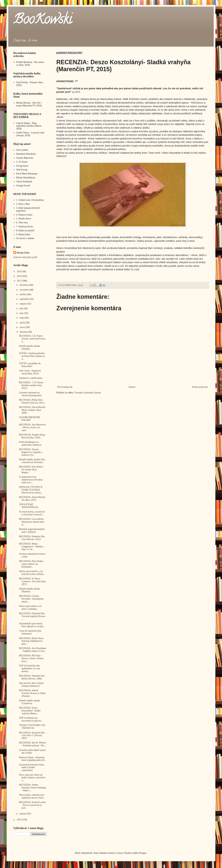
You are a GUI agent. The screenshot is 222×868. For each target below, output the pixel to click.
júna (22, 313)
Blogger (143, 853)
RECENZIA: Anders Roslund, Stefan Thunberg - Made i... (32, 788)
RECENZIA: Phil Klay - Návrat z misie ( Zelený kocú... (31, 658)
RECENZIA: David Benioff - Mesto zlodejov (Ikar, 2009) (33, 410)
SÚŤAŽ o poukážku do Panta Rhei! (30, 365)
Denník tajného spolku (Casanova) (30, 702)
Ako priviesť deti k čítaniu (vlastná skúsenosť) (31, 685)
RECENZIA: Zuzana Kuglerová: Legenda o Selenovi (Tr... (31, 452)
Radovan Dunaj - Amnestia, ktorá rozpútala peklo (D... (33, 759)
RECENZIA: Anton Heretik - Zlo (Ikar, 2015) (33, 499)
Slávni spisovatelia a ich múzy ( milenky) (30, 608)
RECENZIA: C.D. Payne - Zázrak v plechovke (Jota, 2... (32, 339)
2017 (20, 281)
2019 (20, 271)
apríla (22, 323)
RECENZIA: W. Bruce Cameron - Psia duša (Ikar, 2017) (33, 581)
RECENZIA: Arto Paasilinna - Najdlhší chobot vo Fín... (33, 650)
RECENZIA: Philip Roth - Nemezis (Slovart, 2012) (32, 401)
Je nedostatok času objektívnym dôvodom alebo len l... (31, 480)
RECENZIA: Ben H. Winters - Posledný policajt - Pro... (33, 744)
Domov (132, 387)
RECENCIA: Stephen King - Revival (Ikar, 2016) (32, 436)
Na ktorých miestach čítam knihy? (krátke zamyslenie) (31, 768)
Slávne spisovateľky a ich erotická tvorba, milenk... (32, 573)
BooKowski (43, 21)
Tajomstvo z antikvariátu (31, 378)
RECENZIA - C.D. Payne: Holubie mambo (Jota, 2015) (31, 385)
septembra (25, 299)
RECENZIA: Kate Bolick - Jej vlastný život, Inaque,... (32, 470)
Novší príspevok (65, 387)
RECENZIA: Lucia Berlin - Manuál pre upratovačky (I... (32, 522)
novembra (24, 290)
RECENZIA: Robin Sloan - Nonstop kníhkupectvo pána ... (32, 641)
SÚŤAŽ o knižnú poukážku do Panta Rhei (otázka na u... (32, 356)
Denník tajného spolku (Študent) (30, 590)
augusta (23, 304)
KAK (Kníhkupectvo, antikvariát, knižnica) (30, 443)
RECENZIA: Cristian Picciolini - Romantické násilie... (31, 599)
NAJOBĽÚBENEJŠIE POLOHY (30, 419)
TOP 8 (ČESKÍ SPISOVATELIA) (29, 506)
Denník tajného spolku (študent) (30, 347)
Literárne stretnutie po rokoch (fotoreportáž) (30, 394)
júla (22, 308)
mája (22, 318)
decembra (24, 285)
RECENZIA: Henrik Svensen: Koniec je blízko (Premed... (32, 693)
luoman (120, 853)
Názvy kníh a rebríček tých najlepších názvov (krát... (32, 796)
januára (23, 814)
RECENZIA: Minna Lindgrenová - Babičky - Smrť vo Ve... (32, 547)
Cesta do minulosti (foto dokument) (30, 632)
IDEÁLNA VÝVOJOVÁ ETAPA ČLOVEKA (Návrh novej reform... (31, 490)
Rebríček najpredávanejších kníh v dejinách (32, 531)
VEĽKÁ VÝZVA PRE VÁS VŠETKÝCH (32, 727)
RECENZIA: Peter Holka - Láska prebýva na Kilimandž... (32, 564)
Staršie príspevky (200, 387)
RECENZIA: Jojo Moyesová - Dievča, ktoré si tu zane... (32, 427)
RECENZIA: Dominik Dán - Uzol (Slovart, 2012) (32, 538)
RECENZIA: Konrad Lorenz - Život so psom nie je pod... (32, 805)
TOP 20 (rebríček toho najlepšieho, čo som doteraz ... (29, 669)
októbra (23, 294)
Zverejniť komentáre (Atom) (88, 393)
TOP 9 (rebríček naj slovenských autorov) (30, 719)
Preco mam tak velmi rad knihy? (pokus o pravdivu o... (32, 778)
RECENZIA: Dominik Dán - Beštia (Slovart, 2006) (32, 677)
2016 (20, 820)
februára (24, 332)
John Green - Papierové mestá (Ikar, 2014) (30, 372)
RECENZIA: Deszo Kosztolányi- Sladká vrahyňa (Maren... (30, 711)
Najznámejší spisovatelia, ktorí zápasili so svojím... (32, 625)
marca (23, 327)
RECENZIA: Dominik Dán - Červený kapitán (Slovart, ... (32, 616)
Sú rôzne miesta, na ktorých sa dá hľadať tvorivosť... (32, 513)
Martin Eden (23, 253)
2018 (20, 276)
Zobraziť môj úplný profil (25, 257)
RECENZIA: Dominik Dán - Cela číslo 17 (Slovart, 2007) (32, 736)
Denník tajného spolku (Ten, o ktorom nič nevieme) (32, 461)
